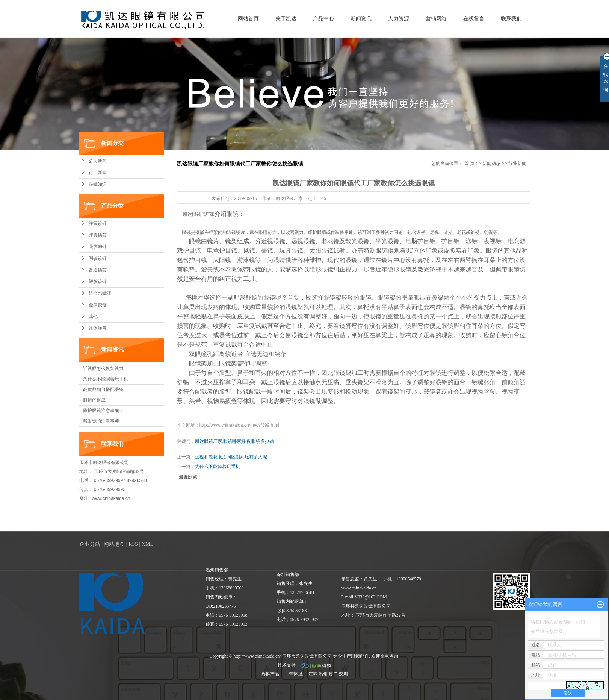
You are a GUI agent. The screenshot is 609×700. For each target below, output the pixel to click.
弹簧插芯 (98, 235)
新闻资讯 (361, 18)
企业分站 (90, 544)
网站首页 (248, 18)
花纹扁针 (98, 247)
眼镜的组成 (94, 400)
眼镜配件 (360, 656)
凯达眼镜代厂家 (199, 214)
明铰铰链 (98, 258)
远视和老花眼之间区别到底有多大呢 (231, 457)
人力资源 (399, 18)
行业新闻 (98, 173)
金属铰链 (98, 305)
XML (147, 544)
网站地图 (114, 544)
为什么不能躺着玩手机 (106, 379)
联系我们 (511, 18)
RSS (133, 544)
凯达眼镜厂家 (209, 441)
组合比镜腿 (100, 293)
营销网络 (436, 18)
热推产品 (270, 674)
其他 (93, 317)
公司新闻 (98, 161)
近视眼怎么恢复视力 (103, 368)
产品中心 (323, 18)
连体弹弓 (98, 328)
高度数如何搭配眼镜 (103, 389)
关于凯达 (286, 18)
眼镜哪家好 (234, 441)
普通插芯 (98, 270)
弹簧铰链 (98, 223)
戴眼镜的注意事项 (101, 421)
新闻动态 (491, 164)
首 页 (469, 164)
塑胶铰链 (98, 282)
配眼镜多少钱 (260, 441)
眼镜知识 (98, 184)
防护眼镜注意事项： (103, 411)
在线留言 (474, 18)
